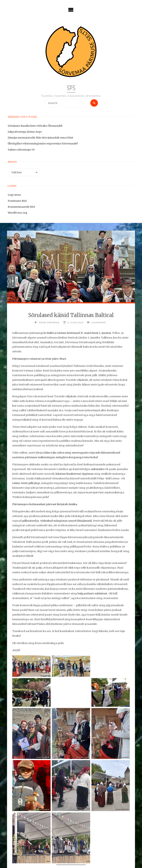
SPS (71, 89)
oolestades (97, 469)
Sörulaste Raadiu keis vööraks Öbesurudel (35, 126)
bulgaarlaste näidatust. (93, 594)
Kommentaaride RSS (21, 207)
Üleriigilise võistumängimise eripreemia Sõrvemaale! (43, 144)
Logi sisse (14, 195)
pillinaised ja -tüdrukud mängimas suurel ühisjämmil (57, 521)
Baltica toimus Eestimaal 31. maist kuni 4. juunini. (79, 333)
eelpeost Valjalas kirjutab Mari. (47, 862)
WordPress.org (18, 213)
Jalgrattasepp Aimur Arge (25, 132)
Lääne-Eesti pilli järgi (26, 483)
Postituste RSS (17, 201)
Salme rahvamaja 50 (21, 150)
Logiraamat (99, 322)
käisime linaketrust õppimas (75, 474)
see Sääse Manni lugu (110, 857)
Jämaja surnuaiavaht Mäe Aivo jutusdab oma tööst (40, 138)
